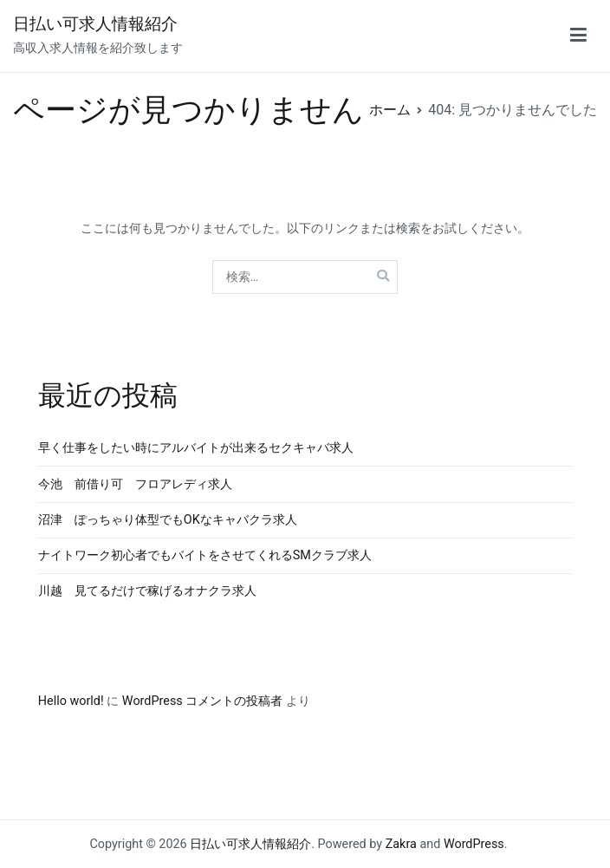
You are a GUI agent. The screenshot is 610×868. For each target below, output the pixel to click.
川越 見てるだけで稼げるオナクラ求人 (147, 591)
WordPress (474, 844)
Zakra (401, 844)
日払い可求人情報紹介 (95, 24)
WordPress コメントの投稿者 (203, 701)
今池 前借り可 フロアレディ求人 (135, 484)
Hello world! (71, 701)
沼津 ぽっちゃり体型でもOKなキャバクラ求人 (168, 520)
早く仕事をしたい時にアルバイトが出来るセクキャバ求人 (196, 448)
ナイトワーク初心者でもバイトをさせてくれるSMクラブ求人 (205, 555)
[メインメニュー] (578, 36)
